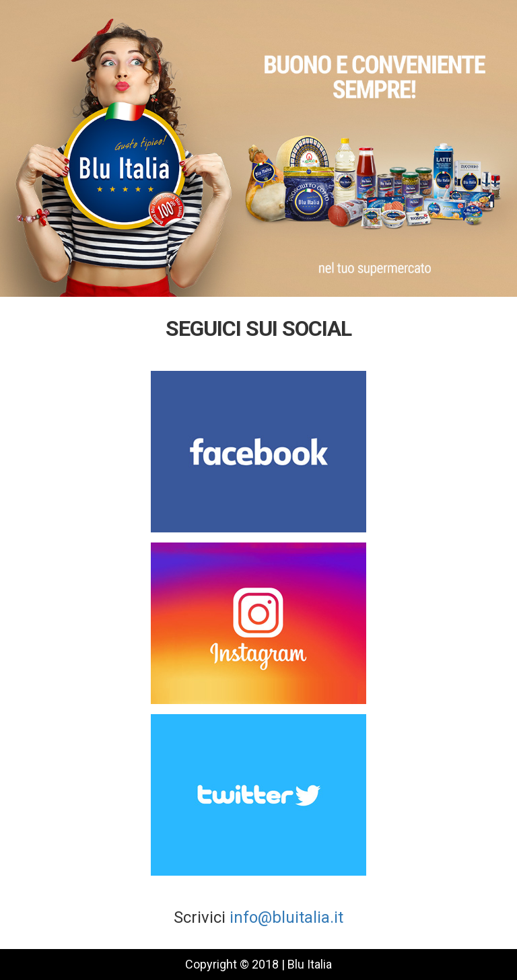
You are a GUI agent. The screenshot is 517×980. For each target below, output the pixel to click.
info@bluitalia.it (286, 917)
